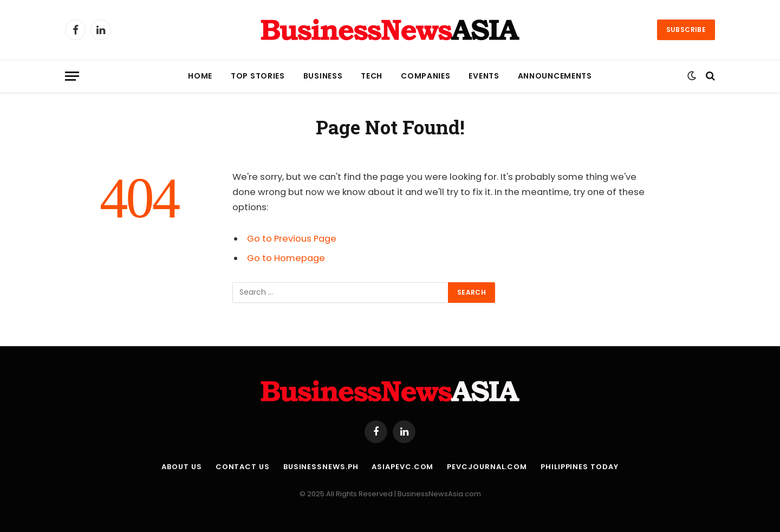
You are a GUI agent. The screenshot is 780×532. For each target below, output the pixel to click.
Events (484, 76)
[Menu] (72, 76)
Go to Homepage (286, 258)
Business (323, 76)
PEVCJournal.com (487, 467)
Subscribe (686, 30)
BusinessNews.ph (321, 467)
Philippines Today (579, 467)
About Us (181, 467)
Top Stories (258, 76)
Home (200, 76)
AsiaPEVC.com (402, 467)
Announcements (555, 76)
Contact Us (243, 467)
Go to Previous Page (292, 239)
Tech (372, 76)
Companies (425, 76)
